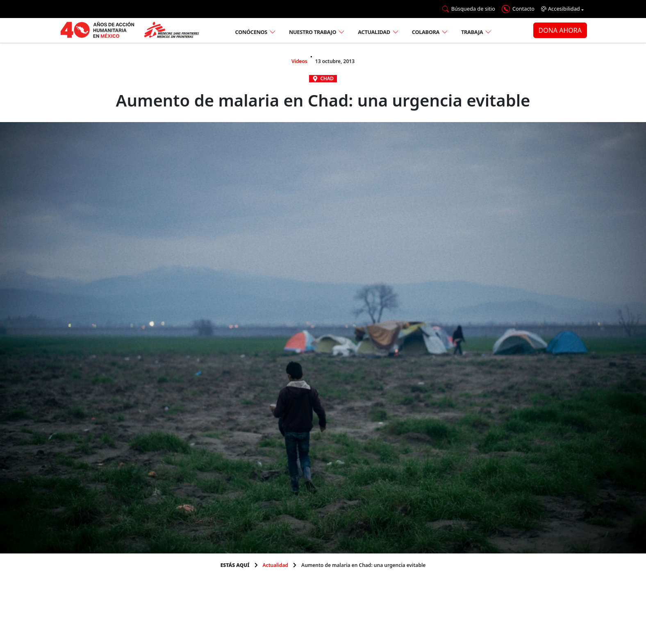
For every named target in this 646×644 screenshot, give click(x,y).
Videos (299, 61)
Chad (327, 78)
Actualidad (374, 32)
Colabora (426, 32)
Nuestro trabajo (313, 32)
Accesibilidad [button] (561, 9)
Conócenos (251, 32)
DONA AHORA (560, 30)
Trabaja (472, 32)
